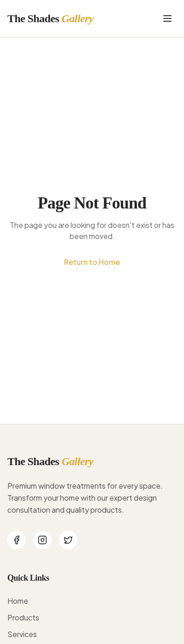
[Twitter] (68, 540)
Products (23, 617)
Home (18, 601)
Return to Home (92, 262)
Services (22, 634)
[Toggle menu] (167, 18)
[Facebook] (17, 540)
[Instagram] (42, 540)
